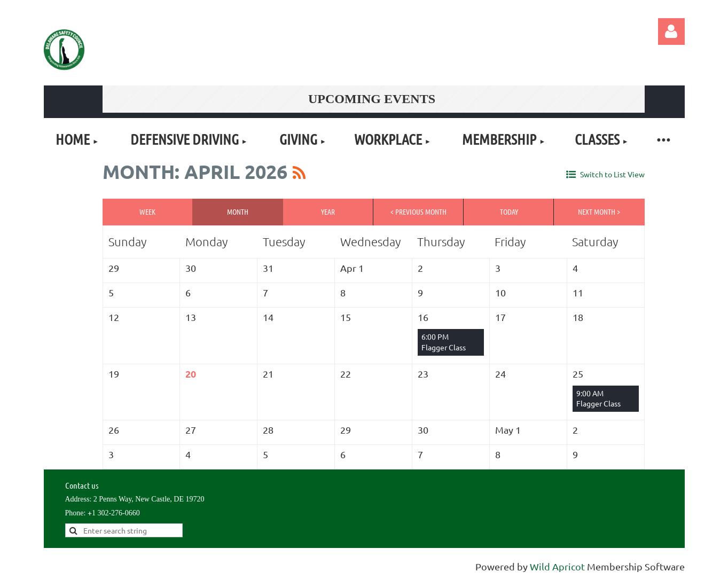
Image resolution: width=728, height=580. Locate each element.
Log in (671, 32)
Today (509, 211)
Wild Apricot (557, 566)
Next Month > (599, 211)
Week (147, 211)
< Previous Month (418, 211)
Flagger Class (444, 347)
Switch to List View (612, 174)
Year (328, 211)
